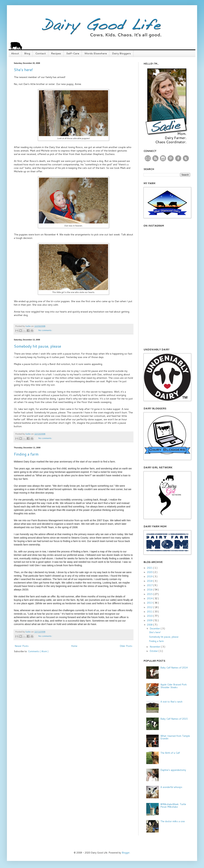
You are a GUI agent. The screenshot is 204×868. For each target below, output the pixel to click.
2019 (150, 576)
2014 (150, 598)
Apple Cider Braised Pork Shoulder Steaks (174, 686)
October (154, 651)
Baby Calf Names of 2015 (174, 719)
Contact (41, 53)
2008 (150, 625)
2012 (150, 607)
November (155, 647)
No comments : (45, 330)
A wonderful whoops (171, 787)
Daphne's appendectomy (173, 770)
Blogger (126, 853)
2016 (150, 590)
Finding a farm (26, 454)
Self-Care (73, 53)
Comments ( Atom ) (38, 651)
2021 (150, 568)
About (15, 53)
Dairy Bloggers (121, 53)
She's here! (23, 70)
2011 (150, 612)
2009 (150, 620)
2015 (150, 594)
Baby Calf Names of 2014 (174, 668)
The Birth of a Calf (170, 753)
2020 (150, 572)
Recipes (56, 53)
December (155, 628)
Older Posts (126, 646)
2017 (150, 585)
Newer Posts (22, 646)
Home (74, 646)
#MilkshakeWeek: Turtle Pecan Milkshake (173, 806)
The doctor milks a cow (173, 821)
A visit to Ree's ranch (171, 702)
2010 (150, 616)
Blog (27, 53)
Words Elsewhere (96, 53)
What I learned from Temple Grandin (175, 737)
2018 (150, 581)
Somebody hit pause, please (37, 346)
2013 (150, 603)
